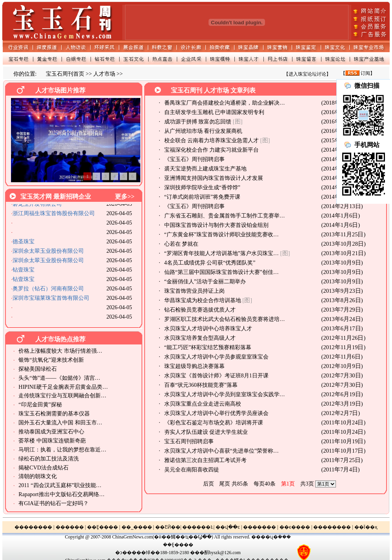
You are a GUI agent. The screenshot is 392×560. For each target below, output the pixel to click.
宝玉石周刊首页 (65, 74)
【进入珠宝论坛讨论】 (307, 74)
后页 (209, 484)
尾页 (225, 484)
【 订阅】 (358, 73)
